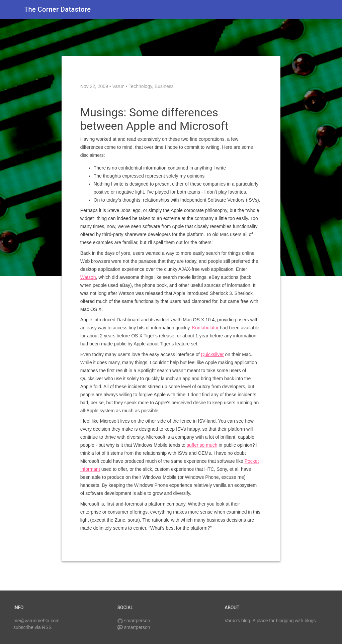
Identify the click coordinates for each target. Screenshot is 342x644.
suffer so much (202, 445)
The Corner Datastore (57, 9)
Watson (88, 277)
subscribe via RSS (32, 627)
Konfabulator (205, 328)
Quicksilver (212, 354)
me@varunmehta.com (36, 621)
